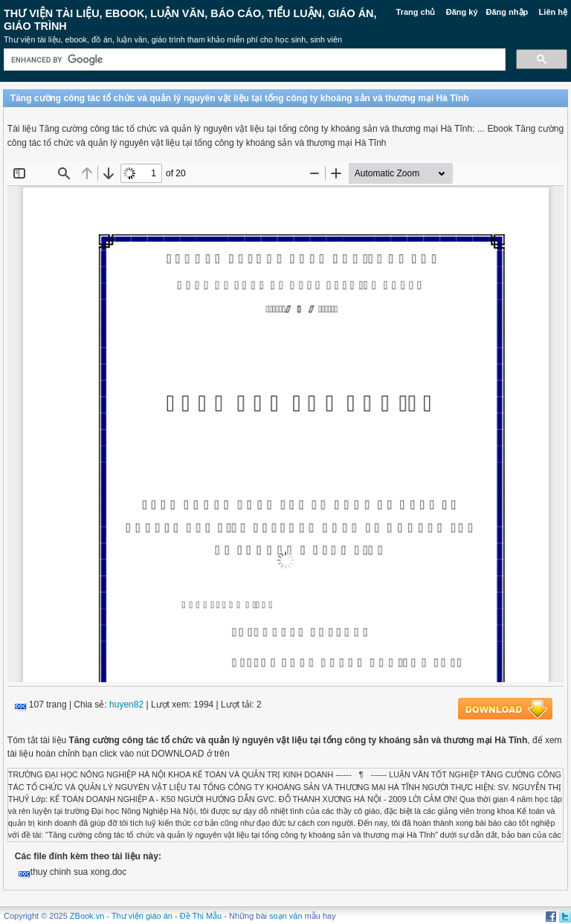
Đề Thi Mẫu (201, 916)
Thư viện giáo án (142, 916)
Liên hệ (553, 12)
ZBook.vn (87, 916)
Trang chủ (416, 12)
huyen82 (126, 705)
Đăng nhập (507, 12)
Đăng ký (462, 12)
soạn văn (286, 916)
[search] (253, 60)
